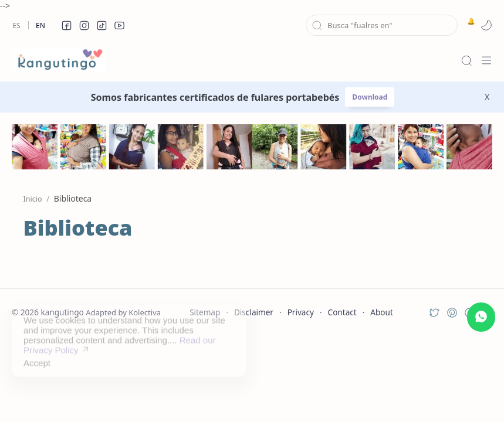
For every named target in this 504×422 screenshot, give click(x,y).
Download (370, 97)
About (382, 312)
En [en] (40, 25)
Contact (342, 312)
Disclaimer (254, 312)
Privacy (301, 312)
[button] (66, 25)
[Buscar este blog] (382, 25)
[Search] (466, 60)
